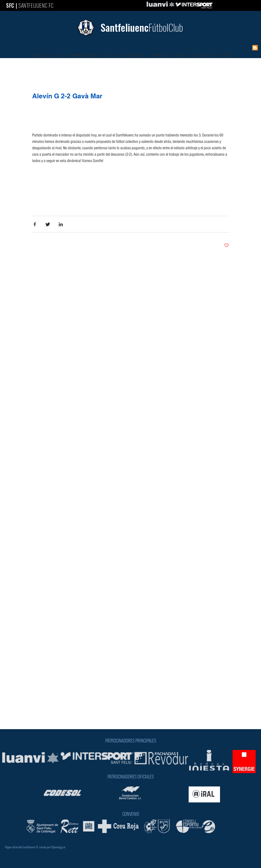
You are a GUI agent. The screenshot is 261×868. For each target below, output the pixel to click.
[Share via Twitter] (48, 224)
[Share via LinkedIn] (61, 224)
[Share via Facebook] (35, 224)
